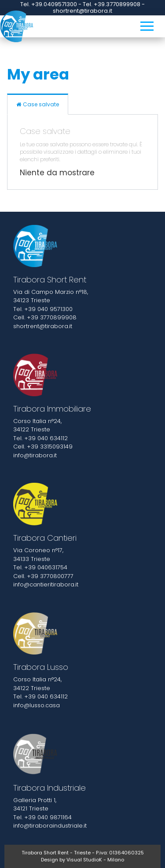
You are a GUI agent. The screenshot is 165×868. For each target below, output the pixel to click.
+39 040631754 (46, 567)
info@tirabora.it (35, 455)
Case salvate (38, 104)
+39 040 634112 (46, 438)
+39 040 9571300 (48, 309)
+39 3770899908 (52, 317)
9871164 (61, 817)
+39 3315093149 (50, 447)
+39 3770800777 (50, 576)
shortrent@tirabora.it (43, 326)
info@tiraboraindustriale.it (50, 826)
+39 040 (37, 817)
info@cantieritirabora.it (46, 584)
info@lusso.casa (37, 705)
